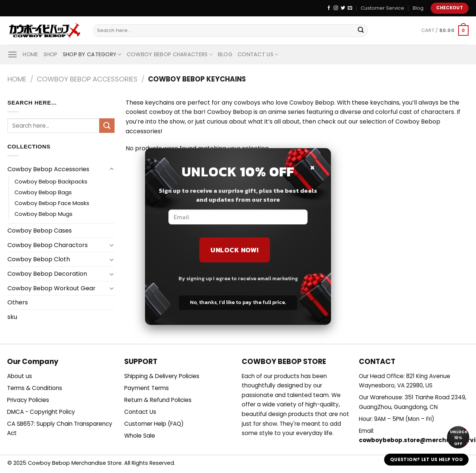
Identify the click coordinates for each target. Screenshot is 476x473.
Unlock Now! (235, 250)
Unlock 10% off (459, 438)
